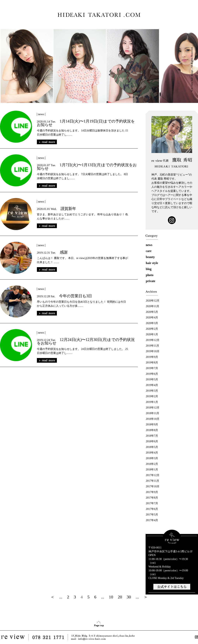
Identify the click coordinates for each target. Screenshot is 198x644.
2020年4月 (152, 318)
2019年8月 (152, 363)
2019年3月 (152, 391)
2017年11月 (152, 481)
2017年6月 (152, 509)
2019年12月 (153, 340)
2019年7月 (152, 368)
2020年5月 (152, 312)
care (149, 251)
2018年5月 (152, 447)
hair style (152, 263)
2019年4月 (152, 385)
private (151, 281)
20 (120, 597)
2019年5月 (152, 379)
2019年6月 (152, 374)
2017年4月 (152, 520)
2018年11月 (152, 413)
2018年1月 (152, 470)
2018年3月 (152, 458)
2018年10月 (153, 419)
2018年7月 (152, 436)
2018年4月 (152, 453)
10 (111, 597)
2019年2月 (152, 396)
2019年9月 (152, 357)
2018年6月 (152, 441)
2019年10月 (153, 351)
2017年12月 (153, 475)
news (149, 245)
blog (149, 269)
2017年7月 (152, 503)
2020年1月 (152, 334)
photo (150, 275)
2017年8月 (152, 498)
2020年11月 (152, 306)
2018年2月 (152, 464)
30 (129, 597)
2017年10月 (153, 486)
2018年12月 (153, 408)
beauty (150, 257)
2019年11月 (152, 346)
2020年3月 (152, 323)
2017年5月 (152, 515)
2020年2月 (152, 329)
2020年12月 (153, 301)
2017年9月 (152, 492)
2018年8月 (152, 430)
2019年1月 (152, 402)
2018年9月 (152, 425)
